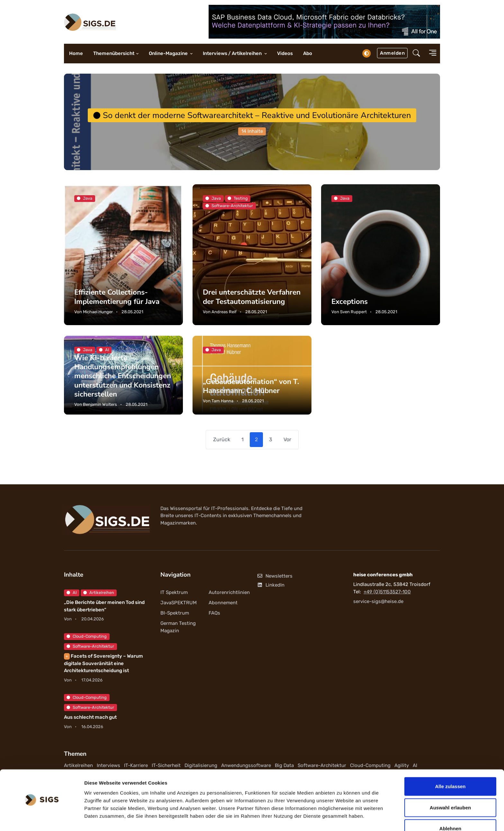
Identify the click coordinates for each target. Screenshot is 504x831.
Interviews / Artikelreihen (233, 53)
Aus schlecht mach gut (90, 717)
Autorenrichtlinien (229, 593)
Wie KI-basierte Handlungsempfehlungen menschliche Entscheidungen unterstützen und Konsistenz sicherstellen (123, 376)
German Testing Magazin (178, 627)
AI (72, 593)
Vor (287, 439)
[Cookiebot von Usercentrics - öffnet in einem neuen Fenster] (42, 818)
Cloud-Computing (87, 637)
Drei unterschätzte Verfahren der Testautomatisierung (252, 297)
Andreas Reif (224, 312)
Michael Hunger (98, 312)
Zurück (222, 439)
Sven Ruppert (353, 312)
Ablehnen (450, 810)
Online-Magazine (169, 53)
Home (76, 53)
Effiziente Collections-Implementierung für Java (117, 297)
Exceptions (350, 301)
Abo (308, 53)
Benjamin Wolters (100, 404)
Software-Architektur (90, 647)
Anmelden (392, 53)
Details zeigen (342, 818)
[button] (416, 54)
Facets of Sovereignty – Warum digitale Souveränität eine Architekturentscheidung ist (104, 664)
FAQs (214, 613)
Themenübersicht (114, 53)
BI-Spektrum (175, 613)
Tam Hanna (222, 401)
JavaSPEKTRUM (179, 603)
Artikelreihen (99, 593)
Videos (285, 53)
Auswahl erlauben (450, 789)
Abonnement (223, 603)
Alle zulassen (450, 768)
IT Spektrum (174, 593)
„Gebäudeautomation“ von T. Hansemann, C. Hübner (251, 386)
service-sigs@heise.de (378, 602)
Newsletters (275, 576)
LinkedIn (271, 585)
